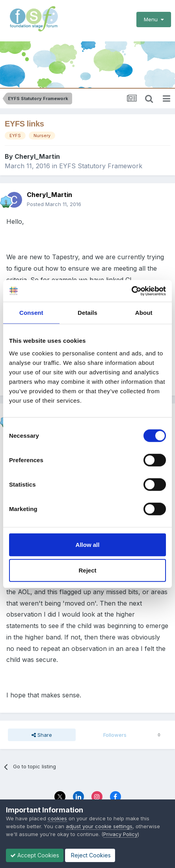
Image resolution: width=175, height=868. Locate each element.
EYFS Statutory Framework (101, 166)
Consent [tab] (31, 313)
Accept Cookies (35, 855)
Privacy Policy (120, 834)
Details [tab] (87, 313)
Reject (87, 570)
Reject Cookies (90, 855)
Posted (54, 204)
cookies (57, 818)
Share (42, 735)
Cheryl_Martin (37, 156)
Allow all (88, 544)
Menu (154, 19)
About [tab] (144, 313)
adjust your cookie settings (99, 826)
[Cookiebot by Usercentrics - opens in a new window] (131, 291)
